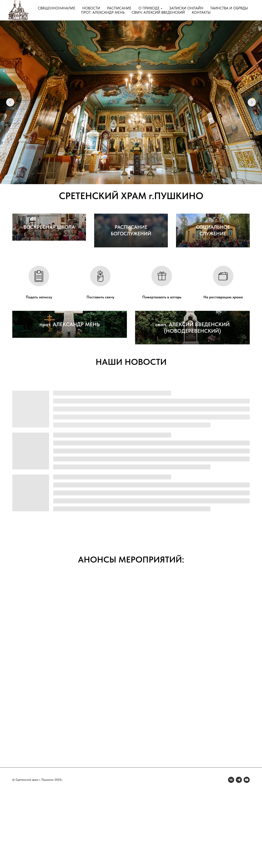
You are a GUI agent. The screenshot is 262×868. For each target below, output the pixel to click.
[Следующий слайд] (252, 102)
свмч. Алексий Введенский (158, 12)
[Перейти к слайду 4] (137, 178)
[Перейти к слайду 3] (133, 178)
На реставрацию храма (223, 335)
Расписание (119, 8)
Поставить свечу (100, 335)
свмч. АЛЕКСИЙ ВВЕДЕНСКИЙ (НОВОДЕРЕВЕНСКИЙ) (192, 403)
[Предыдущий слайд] (10, 102)
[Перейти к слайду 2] (129, 178)
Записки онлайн (186, 8)
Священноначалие (57, 8)
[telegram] (239, 856)
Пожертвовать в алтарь (162, 335)
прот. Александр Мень (103, 12)
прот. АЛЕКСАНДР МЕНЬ (70, 407)
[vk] (231, 856)
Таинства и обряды (229, 8)
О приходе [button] (149, 8)
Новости (91, 8)
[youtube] (247, 856)
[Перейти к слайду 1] (125, 178)
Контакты (201, 12)
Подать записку (39, 335)
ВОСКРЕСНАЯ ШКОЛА (49, 271)
